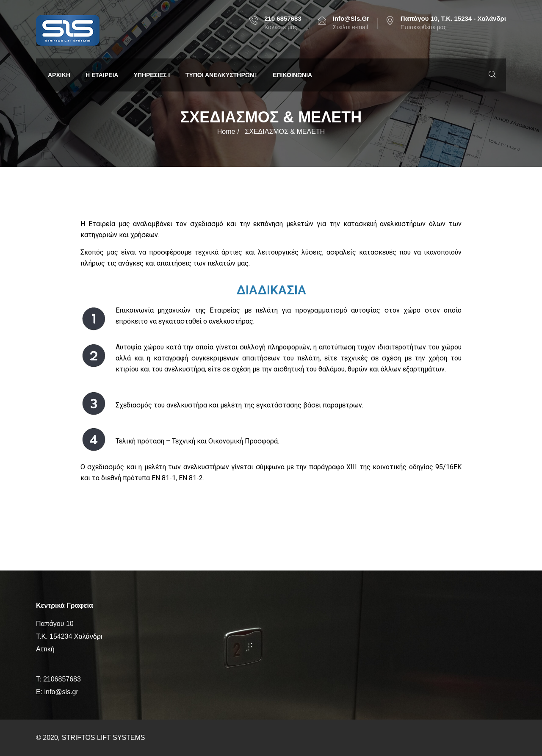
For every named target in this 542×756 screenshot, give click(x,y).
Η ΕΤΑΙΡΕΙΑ (102, 75)
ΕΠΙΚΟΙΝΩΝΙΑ (292, 75)
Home (226, 132)
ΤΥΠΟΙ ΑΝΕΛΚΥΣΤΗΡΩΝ (221, 75)
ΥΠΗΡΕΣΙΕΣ (152, 75)
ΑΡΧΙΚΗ (59, 75)
